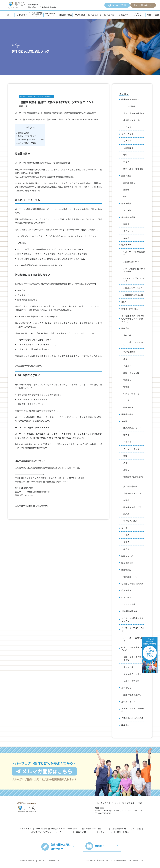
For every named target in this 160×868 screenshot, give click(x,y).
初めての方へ (127, 245)
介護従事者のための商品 (132, 718)
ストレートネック (131, 449)
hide (32, 127)
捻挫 (125, 155)
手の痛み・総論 (128, 217)
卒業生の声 (124, 15)
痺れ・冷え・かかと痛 (133, 169)
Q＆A (124, 302)
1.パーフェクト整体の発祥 (134, 253)
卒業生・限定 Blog (130, 309)
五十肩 (126, 535)
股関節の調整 (23, 133)
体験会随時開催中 (129, 611)
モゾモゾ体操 (129, 604)
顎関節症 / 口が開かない (133, 478)
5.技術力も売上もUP (133, 288)
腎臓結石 (127, 380)
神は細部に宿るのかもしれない (30, 139)
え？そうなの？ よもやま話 (133, 710)
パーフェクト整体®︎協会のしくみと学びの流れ (57, 828)
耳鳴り (126, 470)
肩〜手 (124, 528)
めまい (126, 463)
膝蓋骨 (126, 189)
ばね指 (126, 238)
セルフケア (126, 597)
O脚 (125, 196)
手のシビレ (128, 231)
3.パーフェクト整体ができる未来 (134, 270)
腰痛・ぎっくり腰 (131, 373)
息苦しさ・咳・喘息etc (134, 113)
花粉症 (126, 500)
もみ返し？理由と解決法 (132, 584)
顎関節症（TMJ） (131, 577)
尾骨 (125, 359)
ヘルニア (127, 366)
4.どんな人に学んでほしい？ (134, 280)
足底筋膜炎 (128, 148)
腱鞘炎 (126, 224)
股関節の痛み (127, 414)
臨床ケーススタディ (130, 99)
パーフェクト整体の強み (133, 639)
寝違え (126, 435)
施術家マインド (128, 702)
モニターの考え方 (131, 681)
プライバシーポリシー (26, 860)
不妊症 (126, 514)
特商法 (41, 860)
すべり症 (127, 335)
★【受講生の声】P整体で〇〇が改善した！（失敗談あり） (133, 319)
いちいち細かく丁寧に (26, 143)
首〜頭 (124, 421)
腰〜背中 (125, 328)
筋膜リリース (127, 556)
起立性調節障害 (130, 486)
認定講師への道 (119, 828)
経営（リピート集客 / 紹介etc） (132, 649)
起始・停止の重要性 (132, 695)
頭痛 (125, 456)
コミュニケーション (132, 674)
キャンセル (128, 667)
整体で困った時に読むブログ (95, 828)
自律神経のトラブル (132, 493)
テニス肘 (127, 210)
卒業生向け (126, 725)
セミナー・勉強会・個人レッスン (31, 97)
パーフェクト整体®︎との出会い (133, 629)
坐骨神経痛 (128, 407)
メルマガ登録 (117, 5)
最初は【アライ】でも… (27, 136)
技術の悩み (49, 97)
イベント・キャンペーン (102, 832)
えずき (126, 542)
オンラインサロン (64, 832)
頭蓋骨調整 (126, 570)
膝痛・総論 (126, 176)
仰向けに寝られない (132, 394)
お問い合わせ (143, 5)
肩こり (126, 549)
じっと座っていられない (133, 344)
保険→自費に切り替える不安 (133, 658)
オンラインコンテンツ (41, 832)
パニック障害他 (130, 106)
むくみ (126, 162)
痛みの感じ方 (127, 563)
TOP (7, 15)
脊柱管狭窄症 (129, 352)
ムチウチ (127, 442)
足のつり (127, 141)
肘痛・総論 (126, 203)
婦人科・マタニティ (132, 120)
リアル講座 (80, 15)
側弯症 (126, 387)
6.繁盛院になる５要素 (133, 295)
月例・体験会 (153, 15)
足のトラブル (127, 134)
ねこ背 (126, 400)
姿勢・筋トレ (127, 590)
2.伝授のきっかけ (131, 262)
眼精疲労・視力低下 (132, 507)
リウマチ (127, 127)
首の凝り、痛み (130, 521)
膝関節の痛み (129, 183)
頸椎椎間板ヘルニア (132, 428)
